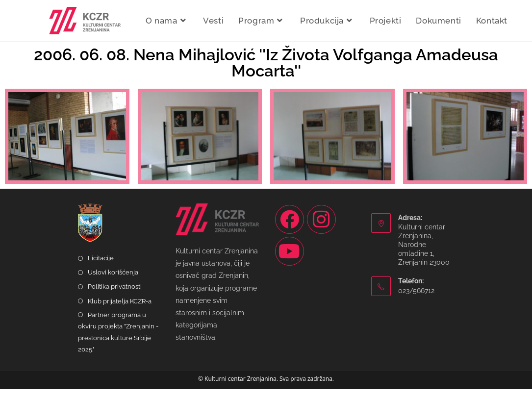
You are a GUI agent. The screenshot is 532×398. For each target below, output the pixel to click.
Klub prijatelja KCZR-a (120, 310)
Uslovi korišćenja (113, 281)
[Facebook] (290, 228)
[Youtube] (290, 260)
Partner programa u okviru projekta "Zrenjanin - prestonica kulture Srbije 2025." (118, 341)
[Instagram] (321, 228)
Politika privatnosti (115, 295)
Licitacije (101, 267)
